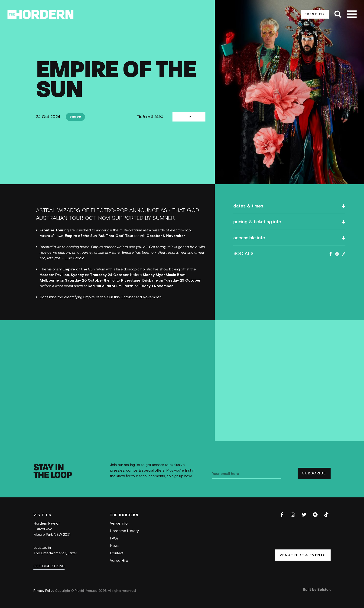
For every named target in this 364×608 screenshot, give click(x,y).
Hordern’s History (124, 531)
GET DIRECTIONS (49, 566)
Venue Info (119, 523)
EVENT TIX (315, 14)
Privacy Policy (44, 591)
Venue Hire (119, 561)
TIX (189, 117)
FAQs (114, 538)
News (115, 546)
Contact (117, 553)
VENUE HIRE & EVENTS (303, 555)
